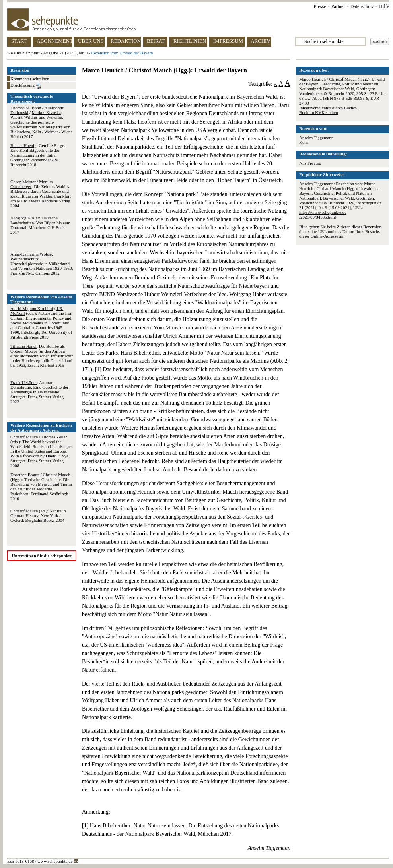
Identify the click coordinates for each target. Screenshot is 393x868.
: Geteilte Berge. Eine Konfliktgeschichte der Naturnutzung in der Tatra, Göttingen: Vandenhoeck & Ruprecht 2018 (38, 155)
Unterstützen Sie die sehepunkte (42, 556)
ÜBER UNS (91, 41)
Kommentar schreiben (30, 79)
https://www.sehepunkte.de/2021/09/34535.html (323, 215)
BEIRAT (156, 41)
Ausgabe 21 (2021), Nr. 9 (65, 53)
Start (36, 53)
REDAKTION (126, 41)
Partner (338, 6)
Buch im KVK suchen (318, 112)
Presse (320, 6)
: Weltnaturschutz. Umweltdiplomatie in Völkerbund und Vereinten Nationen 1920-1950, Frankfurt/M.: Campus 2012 (42, 263)
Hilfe (384, 6)
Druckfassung (26, 86)
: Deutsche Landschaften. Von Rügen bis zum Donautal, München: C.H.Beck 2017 (40, 225)
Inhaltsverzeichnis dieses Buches (328, 108)
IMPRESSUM (228, 41)
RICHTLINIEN (190, 41)
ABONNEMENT (54, 41)
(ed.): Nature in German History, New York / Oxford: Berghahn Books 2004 (38, 515)
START (19, 41)
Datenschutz (362, 6)
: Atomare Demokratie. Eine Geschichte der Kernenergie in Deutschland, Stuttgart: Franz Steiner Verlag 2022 (39, 392)
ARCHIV (261, 41)
